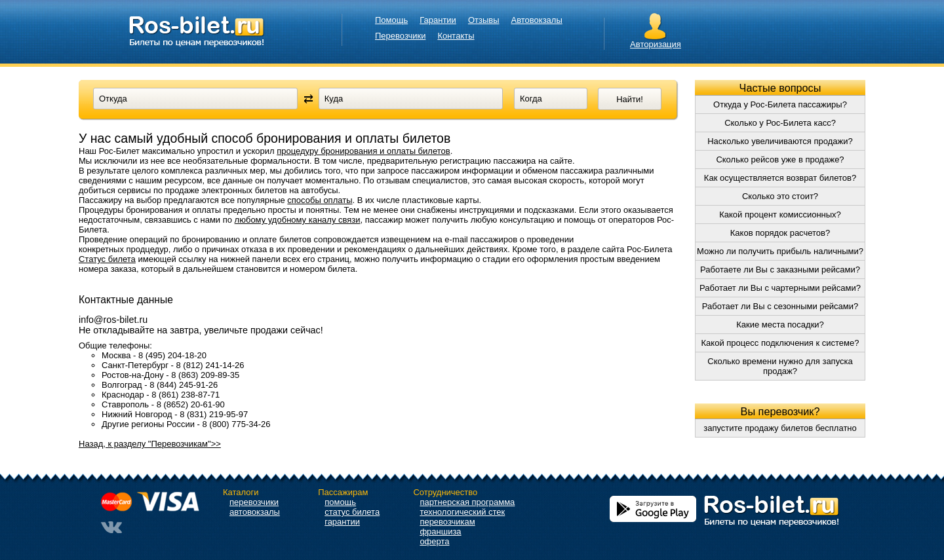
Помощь (391, 20)
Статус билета (107, 259)
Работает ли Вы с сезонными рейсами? (780, 306)
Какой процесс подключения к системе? (780, 343)
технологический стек (462, 512)
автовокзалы (255, 512)
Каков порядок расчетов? (780, 233)
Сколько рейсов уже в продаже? (780, 159)
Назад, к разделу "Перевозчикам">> (150, 444)
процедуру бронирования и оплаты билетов (363, 151)
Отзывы (484, 20)
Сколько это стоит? (780, 196)
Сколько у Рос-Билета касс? (780, 123)
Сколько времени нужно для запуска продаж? (780, 366)
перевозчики (254, 502)
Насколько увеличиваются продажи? (780, 141)
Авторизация (656, 44)
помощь (340, 502)
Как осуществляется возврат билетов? (780, 178)
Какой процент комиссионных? (780, 215)
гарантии (342, 522)
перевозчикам (447, 522)
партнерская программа (467, 502)
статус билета (352, 512)
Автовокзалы (537, 20)
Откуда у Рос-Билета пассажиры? (780, 104)
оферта (434, 541)
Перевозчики (400, 36)
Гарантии (438, 20)
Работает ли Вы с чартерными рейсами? (780, 288)
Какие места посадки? (780, 325)
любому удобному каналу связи (298, 220)
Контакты (456, 36)
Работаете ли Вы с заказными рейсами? (780, 270)
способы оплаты (320, 200)
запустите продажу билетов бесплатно (780, 428)
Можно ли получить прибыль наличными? (780, 251)
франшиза (440, 532)
